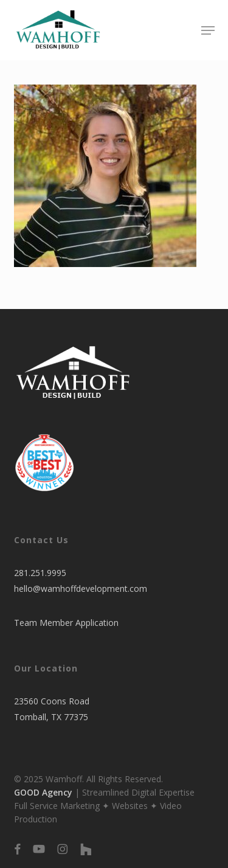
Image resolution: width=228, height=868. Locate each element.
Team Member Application (66, 623)
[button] (208, 30)
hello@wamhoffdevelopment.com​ (81, 589)
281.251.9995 (40, 573)
